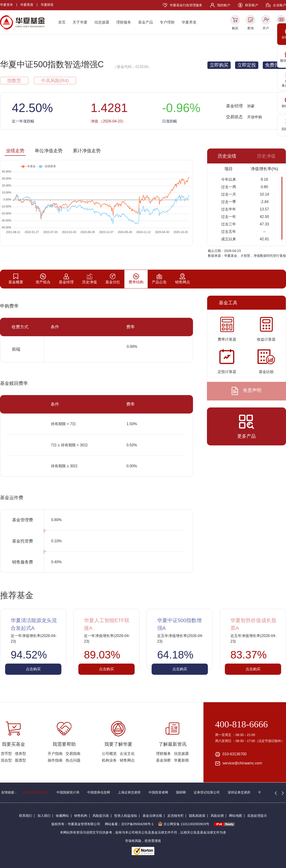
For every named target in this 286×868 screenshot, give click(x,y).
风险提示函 (101, 816)
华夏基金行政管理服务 (186, 5)
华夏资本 (7, 5)
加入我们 (44, 816)
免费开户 (274, 65)
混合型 (6, 760)
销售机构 (81, 816)
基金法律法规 (152, 816)
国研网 (181, 792)
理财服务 (124, 22)
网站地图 (236, 816)
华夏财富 (47, 5)
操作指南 (55, 760)
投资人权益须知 (126, 816)
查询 (250, 28)
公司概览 (109, 754)
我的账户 (224, 5)
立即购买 (219, 65)
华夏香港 (27, 5)
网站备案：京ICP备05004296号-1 (129, 824)
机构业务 (109, 760)
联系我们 (26, 816)
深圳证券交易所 (239, 792)
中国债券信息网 (99, 792)
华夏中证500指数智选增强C (52, 64)
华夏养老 (189, 22)
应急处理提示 (257, 816)
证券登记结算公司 (207, 792)
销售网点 (127, 760)
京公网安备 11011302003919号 (184, 824)
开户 (266, 28)
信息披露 (102, 22)
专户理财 (167, 22)
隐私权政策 (197, 816)
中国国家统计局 (68, 792)
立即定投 (247, 65)
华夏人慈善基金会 (36, 792)
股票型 (20, 760)
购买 (235, 28)
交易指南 (73, 754)
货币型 (6, 754)
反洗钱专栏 (176, 816)
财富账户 (252, 5)
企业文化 (127, 754)
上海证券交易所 (129, 792)
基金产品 (146, 22)
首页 (62, 22)
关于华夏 (80, 22)
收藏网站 (62, 816)
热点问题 (73, 760)
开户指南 (55, 754)
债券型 (20, 754)
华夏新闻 (181, 760)
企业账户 (279, 5)
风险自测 (217, 816)
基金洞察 (163, 760)
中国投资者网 (158, 792)
